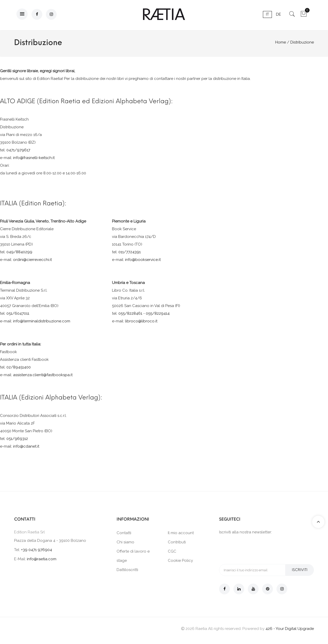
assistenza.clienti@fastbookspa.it (43, 375)
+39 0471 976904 (37, 550)
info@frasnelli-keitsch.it (34, 158)
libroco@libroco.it (141, 321)
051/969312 (17, 439)
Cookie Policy (180, 561)
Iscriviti (300, 570)
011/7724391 (130, 252)
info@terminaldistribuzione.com (42, 321)
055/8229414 (158, 313)
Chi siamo (125, 542)
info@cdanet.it (26, 446)
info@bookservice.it (143, 260)
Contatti (124, 533)
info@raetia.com (42, 559)
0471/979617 (18, 150)
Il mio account (181, 533)
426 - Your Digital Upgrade (290, 629)
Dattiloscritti (127, 570)
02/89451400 (19, 367)
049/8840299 (19, 252)
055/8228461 (130, 313)
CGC (172, 551)
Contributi (177, 542)
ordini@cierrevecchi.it (32, 260)
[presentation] (258, 549)
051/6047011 (18, 313)
